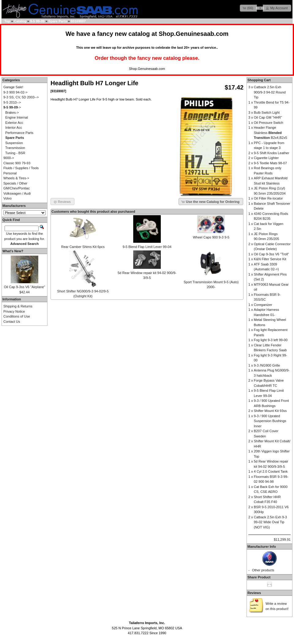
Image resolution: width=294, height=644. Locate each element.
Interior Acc (14, 128)
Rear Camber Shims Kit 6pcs (83, 247)
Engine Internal (17, 117)
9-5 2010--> (12, 102)
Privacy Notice (14, 311)
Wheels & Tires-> (16, 178)
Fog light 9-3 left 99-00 (271, 340)
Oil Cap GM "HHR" (268, 117)
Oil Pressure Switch (269, 123)
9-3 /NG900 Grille (267, 365)
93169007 (78, 21)
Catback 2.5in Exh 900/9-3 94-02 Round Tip (270, 92)
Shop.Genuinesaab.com (194, 34)
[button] (248, 8)
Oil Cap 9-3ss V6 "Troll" (271, 254)
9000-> (9, 158)
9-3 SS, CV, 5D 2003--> (21, 97)
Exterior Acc (14, 123)
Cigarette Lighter (266, 158)
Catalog (20, 21)
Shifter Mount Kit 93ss (270, 411)
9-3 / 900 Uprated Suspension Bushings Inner (270, 421)
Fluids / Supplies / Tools (21, 168)
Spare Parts (58, 21)
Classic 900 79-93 (17, 163)
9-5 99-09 (37, 21)
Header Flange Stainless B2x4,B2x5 (271, 133)
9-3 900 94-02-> (15, 92)
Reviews (254, 593)
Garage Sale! (13, 87)
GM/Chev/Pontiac (17, 188)
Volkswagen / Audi (17, 193)
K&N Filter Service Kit (270, 259)
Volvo (8, 198)
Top (7, 21)
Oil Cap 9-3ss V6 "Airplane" (24, 287)
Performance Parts (19, 133)
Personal (10, 173)
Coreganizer (263, 305)
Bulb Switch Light (267, 112)
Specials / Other (15, 183)
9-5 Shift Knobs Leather (272, 153)
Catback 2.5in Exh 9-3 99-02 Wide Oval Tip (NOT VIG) (270, 522)
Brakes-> (12, 112)
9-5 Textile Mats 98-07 (270, 163)
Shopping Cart (259, 80)
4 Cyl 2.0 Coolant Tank (271, 471)
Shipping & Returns (18, 306)
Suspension (14, 143)
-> (12, 107)
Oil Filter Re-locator (268, 198)
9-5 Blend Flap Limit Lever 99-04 (147, 247)
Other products (263, 570)
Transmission (15, 148)
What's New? (13, 251)
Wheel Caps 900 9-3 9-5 (211, 237)
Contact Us (12, 322)
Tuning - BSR (15, 153)
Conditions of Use (17, 316)
